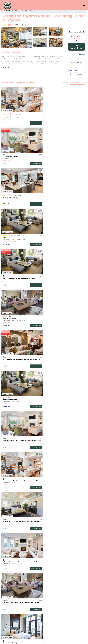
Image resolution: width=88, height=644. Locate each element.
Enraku (48, 157)
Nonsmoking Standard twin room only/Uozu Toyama (64, 481)
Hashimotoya (7, 116)
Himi (9, 120)
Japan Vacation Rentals (11, 604)
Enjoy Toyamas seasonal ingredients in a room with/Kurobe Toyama (66, 611)
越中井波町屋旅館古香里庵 (53, 238)
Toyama (23, 10)
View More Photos (10, 46)
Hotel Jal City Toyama (10, 157)
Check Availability (77, 47)
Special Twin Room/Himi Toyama (14, 400)
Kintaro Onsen (55, 403)
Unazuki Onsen (55, 160)
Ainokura (54, 201)
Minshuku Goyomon (53, 197)
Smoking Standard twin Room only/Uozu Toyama (19, 521)
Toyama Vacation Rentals (12, 598)
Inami (53, 241)
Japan (17, 10)
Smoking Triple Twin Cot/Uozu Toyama (16, 440)
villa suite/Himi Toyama (54, 116)
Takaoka (10, 484)
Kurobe (10, 201)
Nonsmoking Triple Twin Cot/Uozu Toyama (60, 440)
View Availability (36, 123)
